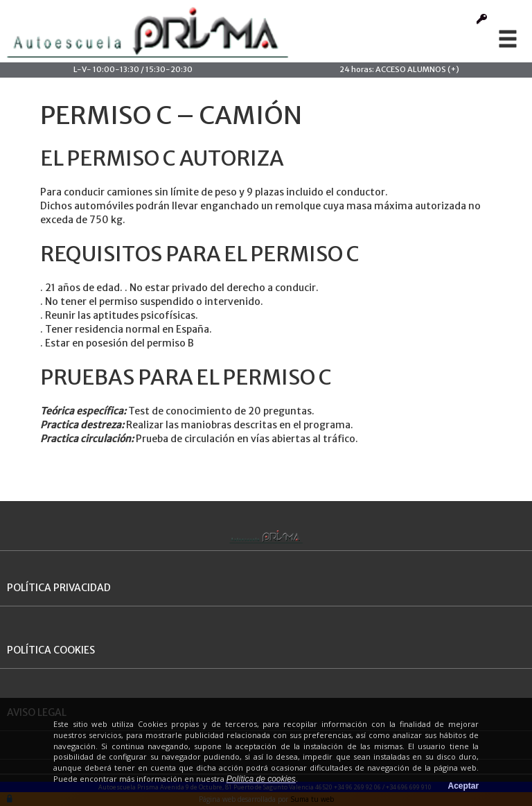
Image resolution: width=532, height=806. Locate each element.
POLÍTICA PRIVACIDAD (59, 588)
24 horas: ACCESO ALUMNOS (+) (399, 69)
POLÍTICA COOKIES (51, 650)
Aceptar (464, 786)
